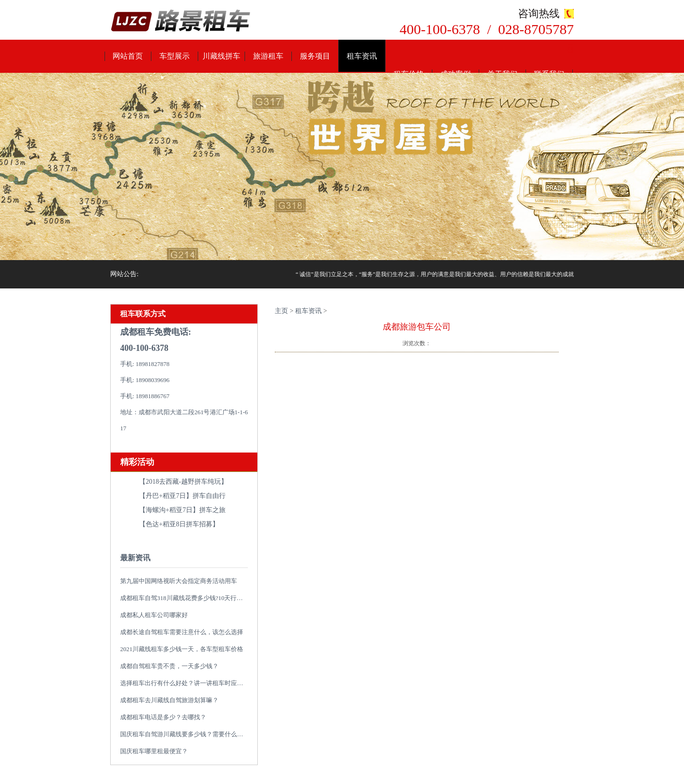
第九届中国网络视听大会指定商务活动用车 (179, 581)
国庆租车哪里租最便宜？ (154, 751)
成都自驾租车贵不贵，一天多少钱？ (169, 666)
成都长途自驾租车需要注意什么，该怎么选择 (182, 632)
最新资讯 (135, 558)
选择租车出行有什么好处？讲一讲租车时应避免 (185, 683)
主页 (281, 311)
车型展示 (175, 56)
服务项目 (315, 56)
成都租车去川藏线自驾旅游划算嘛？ (169, 700)
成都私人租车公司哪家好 (154, 615)
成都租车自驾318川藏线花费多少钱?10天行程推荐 (188, 598)
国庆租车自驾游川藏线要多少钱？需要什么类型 (185, 734)
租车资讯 (362, 56)
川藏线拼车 (221, 56)
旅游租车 (268, 56)
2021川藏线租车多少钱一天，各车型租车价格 (182, 649)
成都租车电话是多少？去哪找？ (163, 717)
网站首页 (128, 56)
